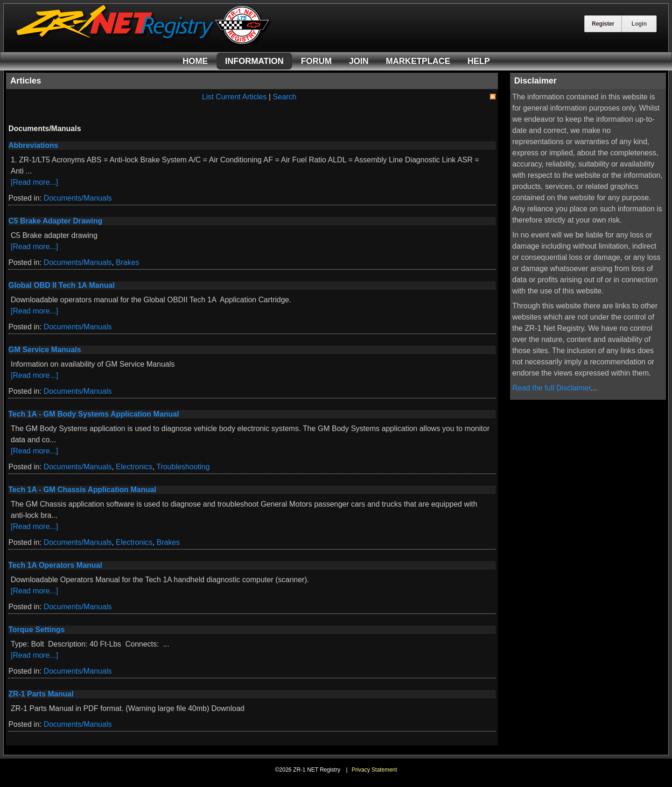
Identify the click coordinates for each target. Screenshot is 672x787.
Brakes (127, 262)
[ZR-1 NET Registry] (144, 44)
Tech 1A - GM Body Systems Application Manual (94, 414)
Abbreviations (33, 145)
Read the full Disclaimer (552, 388)
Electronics (134, 467)
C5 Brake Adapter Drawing (55, 221)
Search (285, 97)
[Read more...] (34, 182)
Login (639, 24)
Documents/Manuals (78, 198)
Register (603, 24)
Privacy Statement (374, 770)
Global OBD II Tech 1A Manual (62, 285)
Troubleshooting (183, 467)
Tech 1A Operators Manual (55, 565)
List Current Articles (234, 97)
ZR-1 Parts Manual (41, 694)
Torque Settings (37, 630)
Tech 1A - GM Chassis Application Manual (82, 490)
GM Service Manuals (45, 350)
